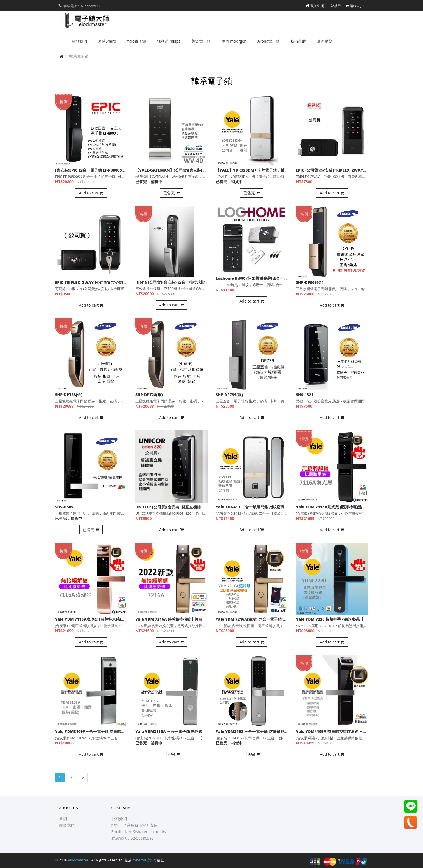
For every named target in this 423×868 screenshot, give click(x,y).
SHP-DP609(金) (310, 282)
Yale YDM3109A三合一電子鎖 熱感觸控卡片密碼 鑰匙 (102, 731)
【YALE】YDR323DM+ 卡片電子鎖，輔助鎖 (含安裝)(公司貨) (269, 170)
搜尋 (335, 6)
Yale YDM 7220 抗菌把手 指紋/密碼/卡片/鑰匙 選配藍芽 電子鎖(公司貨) (358, 619)
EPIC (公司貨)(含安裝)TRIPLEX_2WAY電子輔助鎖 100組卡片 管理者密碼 (359, 170)
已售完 (171, 193)
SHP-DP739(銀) (229, 395)
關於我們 (67, 825)
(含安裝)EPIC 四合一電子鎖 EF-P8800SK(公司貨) (97, 170)
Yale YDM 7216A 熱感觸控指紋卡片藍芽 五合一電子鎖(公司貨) (190, 619)
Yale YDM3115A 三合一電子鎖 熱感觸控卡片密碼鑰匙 (182, 731)
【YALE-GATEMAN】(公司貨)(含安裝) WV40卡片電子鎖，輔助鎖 (192, 170)
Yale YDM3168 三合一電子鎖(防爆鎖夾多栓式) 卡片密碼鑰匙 (268, 731)
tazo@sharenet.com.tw (145, 832)
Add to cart (91, 193)
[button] (356, 6)
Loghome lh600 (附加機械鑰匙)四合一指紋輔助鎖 (259, 278)
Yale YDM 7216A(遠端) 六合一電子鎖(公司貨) (256, 619)
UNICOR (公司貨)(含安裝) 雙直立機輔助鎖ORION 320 (182, 507)
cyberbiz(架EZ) (144, 860)
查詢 (63, 818)
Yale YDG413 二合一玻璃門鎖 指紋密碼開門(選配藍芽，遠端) (269, 507)
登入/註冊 (315, 6)
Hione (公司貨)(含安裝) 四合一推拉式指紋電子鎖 (178, 282)
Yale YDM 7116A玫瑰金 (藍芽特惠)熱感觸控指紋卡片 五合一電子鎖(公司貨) (121, 619)
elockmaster (79, 860)
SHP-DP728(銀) (149, 395)
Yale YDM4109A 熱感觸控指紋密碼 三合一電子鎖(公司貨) (346, 731)
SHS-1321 (305, 395)
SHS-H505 (64, 507)
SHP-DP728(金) (69, 395)
